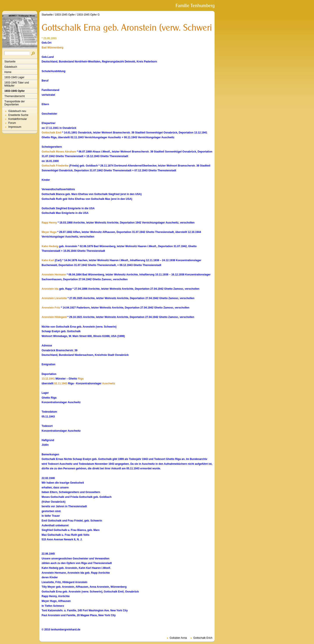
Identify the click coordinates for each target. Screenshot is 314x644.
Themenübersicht (15, 96)
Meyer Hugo (49, 232)
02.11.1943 (61, 383)
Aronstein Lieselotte (54, 298)
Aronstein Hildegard (54, 317)
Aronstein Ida (50, 289)
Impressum (15, 127)
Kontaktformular (18, 119)
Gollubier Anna (178, 638)
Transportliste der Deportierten (15, 103)
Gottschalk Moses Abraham (59, 152)
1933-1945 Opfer (15, 91)
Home (8, 72)
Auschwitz (108, 383)
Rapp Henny (49, 223)
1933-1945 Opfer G (88, 15)
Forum (12, 123)
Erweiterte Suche (18, 115)
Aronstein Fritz (51, 308)
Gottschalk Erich (203, 638)
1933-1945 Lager (14, 77)
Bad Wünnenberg (52, 48)
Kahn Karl (48, 260)
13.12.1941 (48, 379)
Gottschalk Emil (52, 133)
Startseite (10, 62)
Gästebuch (11, 67)
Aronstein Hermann (54, 275)
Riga (81, 379)
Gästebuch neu (17, 111)
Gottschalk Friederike (55, 166)
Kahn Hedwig (50, 246)
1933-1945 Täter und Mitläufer (17, 84)
